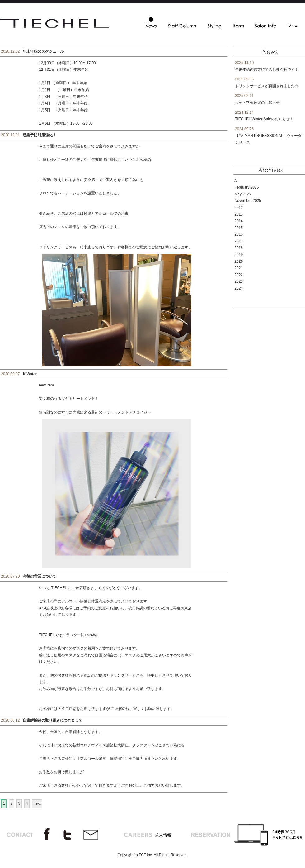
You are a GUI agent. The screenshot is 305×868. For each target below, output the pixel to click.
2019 (239, 255)
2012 (239, 208)
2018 (239, 248)
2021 (239, 268)
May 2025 (243, 194)
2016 (239, 234)
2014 (239, 221)
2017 (239, 241)
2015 (239, 228)
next (37, 803)
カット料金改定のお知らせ (257, 103)
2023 (239, 281)
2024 (239, 288)
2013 (239, 214)
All (236, 181)
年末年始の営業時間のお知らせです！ (267, 70)
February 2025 (246, 187)
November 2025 (248, 201)
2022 (239, 275)
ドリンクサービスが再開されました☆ (267, 86)
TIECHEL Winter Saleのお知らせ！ (264, 119)
